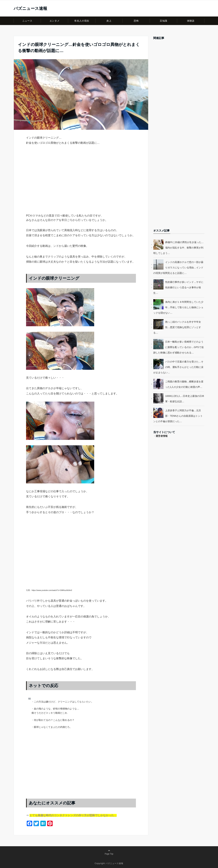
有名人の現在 (82, 21)
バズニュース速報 (30, 9)
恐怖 (136, 21)
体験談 (191, 21)
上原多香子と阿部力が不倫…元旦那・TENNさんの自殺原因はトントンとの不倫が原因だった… (178, 416)
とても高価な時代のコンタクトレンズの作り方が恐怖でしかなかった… (73, 815)
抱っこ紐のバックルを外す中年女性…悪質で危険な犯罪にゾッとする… (177, 327)
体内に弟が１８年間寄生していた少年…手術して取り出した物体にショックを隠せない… (178, 307)
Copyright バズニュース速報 (109, 863)
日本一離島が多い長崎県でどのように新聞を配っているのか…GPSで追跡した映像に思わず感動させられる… (178, 347)
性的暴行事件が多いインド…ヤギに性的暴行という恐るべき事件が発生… (178, 287)
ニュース (27, 21)
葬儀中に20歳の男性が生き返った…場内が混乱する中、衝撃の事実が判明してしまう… (178, 248)
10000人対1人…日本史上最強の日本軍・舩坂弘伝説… (185, 399)
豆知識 (163, 21)
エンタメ (54, 21)
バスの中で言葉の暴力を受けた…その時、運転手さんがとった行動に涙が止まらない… (178, 367)
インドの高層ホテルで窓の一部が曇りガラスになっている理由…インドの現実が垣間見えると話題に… (178, 268)
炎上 (109, 21)
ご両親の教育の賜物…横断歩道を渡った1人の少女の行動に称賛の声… (184, 384)
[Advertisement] (81, 185)
